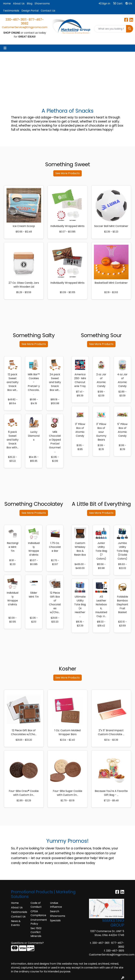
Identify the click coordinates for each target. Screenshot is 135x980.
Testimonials (11, 11)
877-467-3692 (32, 21)
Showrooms (42, 3)
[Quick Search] (110, 29)
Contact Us (48, 11)
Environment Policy (38, 922)
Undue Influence (56, 905)
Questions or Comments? (27, 943)
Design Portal (30, 11)
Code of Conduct (36, 905)
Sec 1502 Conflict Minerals (36, 932)
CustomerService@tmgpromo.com (25, 27)
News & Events (16, 923)
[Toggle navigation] (5, 48)
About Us (19, 3)
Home (7, 3)
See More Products (67, 173)
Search (55, 911)
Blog (30, 3)
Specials (55, 920)
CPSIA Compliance (38, 913)
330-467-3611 (16, 19)
